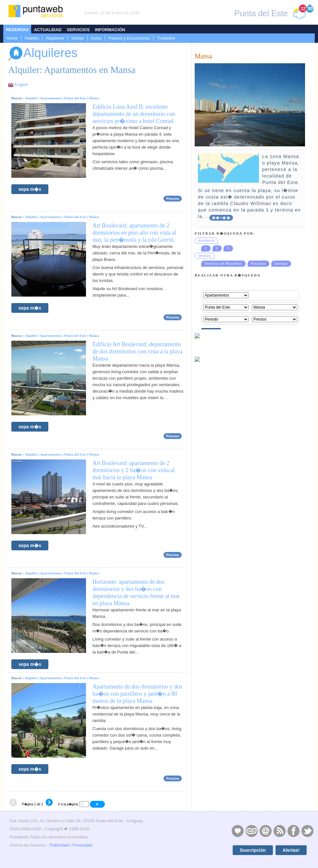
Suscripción (253, 850)
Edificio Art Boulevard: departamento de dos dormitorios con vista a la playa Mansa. (137, 351)
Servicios (78, 30)
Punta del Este (75, 98)
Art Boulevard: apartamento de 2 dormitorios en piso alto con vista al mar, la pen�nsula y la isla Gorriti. (134, 233)
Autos (96, 38)
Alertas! (291, 850)
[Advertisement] (227, 633)
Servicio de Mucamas (223, 264)
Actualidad (48, 30)
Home (12, 38)
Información (110, 30)
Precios (173, 199)
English (22, 85)
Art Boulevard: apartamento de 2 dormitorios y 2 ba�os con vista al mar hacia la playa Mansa (134, 470)
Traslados (166, 38)
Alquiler (31, 98)
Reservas (17, 30)
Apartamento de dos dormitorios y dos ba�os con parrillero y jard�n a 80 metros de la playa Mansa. (137, 694)
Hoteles (32, 38)
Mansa (94, 98)
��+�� (221, 218)
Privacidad (82, 845)
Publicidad (59, 845)
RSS (279, 831)
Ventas (78, 38)
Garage (281, 264)
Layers (251, 831)
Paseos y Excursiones (129, 38)
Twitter (307, 831)
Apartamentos (51, 98)
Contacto (265, 831)
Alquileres (55, 38)
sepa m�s (30, 189)
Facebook (293, 831)
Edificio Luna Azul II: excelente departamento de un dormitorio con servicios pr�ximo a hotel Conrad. (134, 114)
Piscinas (258, 264)
